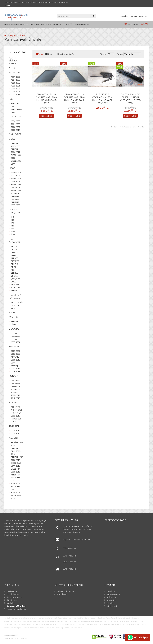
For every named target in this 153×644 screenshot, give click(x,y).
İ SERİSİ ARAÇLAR (14, 211)
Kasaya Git (144, 16)
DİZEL (14, 324)
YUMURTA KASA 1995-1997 (16, 486)
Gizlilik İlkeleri (13, 594)
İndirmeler (111, 597)
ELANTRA (14, 72)
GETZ (12, 139)
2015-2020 (15, 433)
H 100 (12, 168)
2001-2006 (15, 124)
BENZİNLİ (15, 321)
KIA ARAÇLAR (14, 240)
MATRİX (13, 317)
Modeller (43, 24)
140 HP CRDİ (16, 410)
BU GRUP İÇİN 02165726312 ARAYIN (17, 305)
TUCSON (14, 426)
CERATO (15, 258)
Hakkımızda (60, 24)
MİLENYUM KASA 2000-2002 (16, 478)
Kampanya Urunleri (16, 606)
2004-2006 (15, 92)
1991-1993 (15, 77)
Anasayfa (13, 24)
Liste (50, 54)
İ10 (12, 217)
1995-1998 (15, 383)
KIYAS (12, 313)
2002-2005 (15, 389)
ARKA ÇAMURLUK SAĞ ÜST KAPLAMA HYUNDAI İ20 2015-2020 (46, 99)
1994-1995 (15, 80)
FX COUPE (15, 117)
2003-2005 (15, 351)
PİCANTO (15, 261)
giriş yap (55, 2)
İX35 (13, 232)
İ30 (12, 223)
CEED (13, 255)
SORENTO (15, 279)
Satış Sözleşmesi (14, 597)
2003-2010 (15, 431)
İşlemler (110, 603)
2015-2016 (15, 372)
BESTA (14, 246)
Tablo (41, 54)
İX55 (13, 235)
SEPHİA (14, 273)
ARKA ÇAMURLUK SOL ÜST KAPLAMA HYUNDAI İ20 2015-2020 (74, 99)
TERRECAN (16, 288)
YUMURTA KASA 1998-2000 (16, 495)
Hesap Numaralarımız (16, 609)
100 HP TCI (16, 407)
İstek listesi (112, 606)
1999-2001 (15, 386)
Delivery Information (66, 591)
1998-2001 (15, 86)
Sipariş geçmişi (113, 594)
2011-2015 (15, 95)
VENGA (14, 291)
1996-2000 (15, 121)
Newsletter (112, 600)
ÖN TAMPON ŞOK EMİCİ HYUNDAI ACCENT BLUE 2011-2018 (130, 99)
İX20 (13, 229)
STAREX (13, 402)
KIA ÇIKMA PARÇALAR (15, 296)
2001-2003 (15, 89)
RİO (13, 270)
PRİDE (14, 267)
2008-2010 (15, 130)
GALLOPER (15, 134)
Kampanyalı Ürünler (17, 36)
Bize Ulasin (62, 594)
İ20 (12, 220)
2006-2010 (15, 360)
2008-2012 (15, 395)
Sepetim (134, 16)
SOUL (13, 282)
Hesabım (125, 16)
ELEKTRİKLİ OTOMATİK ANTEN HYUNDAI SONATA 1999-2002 (102, 99)
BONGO (15, 252)
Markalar (26, 24)
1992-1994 (15, 380)
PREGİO (15, 264)
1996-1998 (15, 83)
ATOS (12, 68)
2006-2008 (15, 392)
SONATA (14, 376)
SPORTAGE (16, 285)
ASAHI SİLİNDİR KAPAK (14, 61)
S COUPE (14, 329)
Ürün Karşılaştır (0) (65, 54)
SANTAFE (14, 346)
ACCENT (14, 438)
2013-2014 (15, 369)
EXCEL (13, 99)
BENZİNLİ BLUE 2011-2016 (16, 451)
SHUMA (14, 276)
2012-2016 (15, 398)
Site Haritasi (12, 600)
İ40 (12, 226)
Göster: (103, 54)
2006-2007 (15, 127)
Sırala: (120, 54)
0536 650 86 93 (81, 24)
